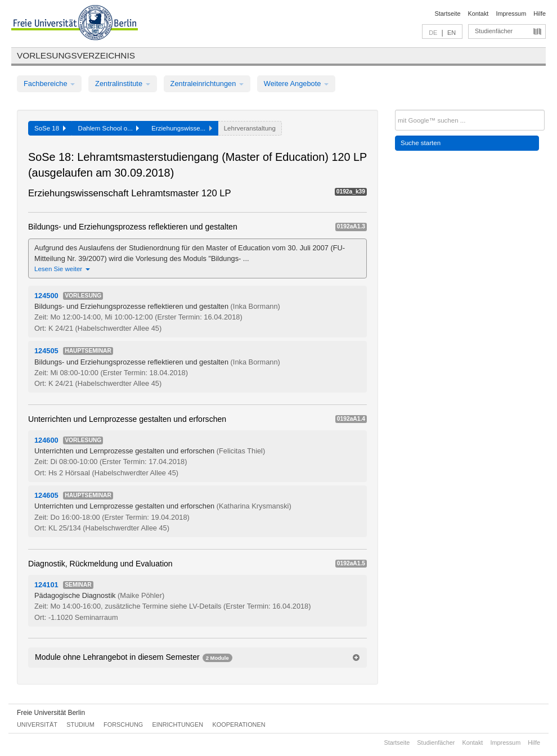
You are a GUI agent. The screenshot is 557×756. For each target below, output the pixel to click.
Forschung (123, 724)
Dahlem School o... (109, 128)
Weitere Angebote (296, 84)
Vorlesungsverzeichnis (76, 55)
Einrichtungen (178, 724)
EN (452, 33)
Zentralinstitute (123, 84)
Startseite (448, 13)
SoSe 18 (50, 128)
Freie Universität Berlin (51, 713)
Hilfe (540, 13)
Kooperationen (239, 724)
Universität (37, 724)
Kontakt (479, 13)
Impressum (511, 13)
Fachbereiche (49, 84)
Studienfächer (494, 31)
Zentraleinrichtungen (207, 84)
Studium (80, 724)
